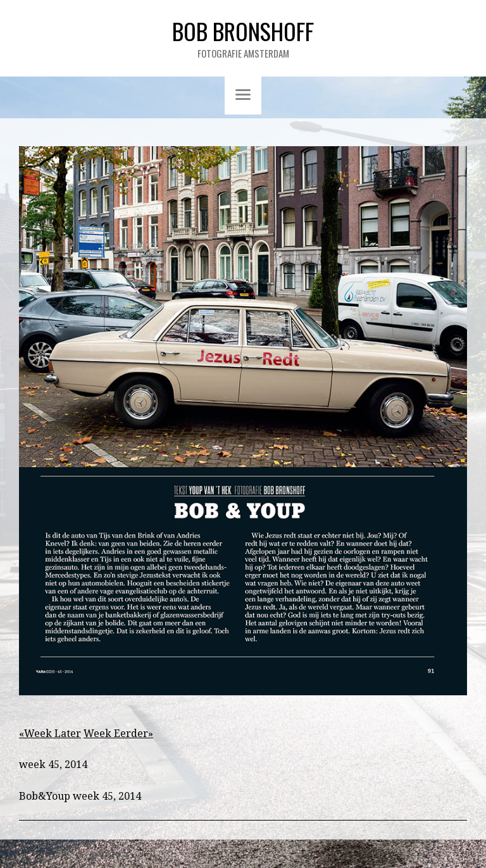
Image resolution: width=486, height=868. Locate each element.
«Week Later (50, 734)
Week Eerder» (118, 734)
